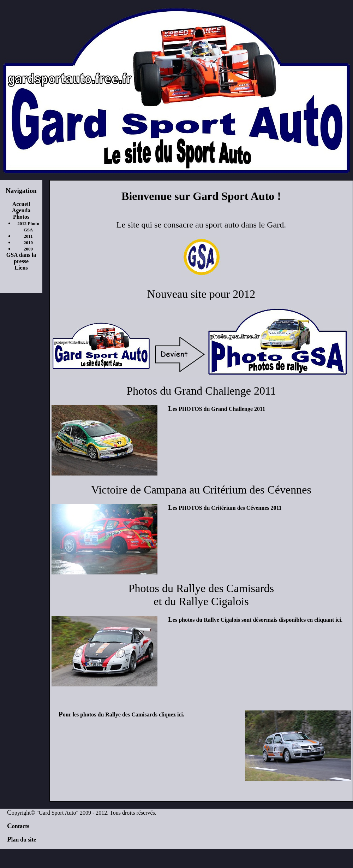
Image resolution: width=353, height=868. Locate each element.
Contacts (18, 826)
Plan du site (22, 840)
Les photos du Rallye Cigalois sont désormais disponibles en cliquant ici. (255, 620)
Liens (21, 268)
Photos (21, 217)
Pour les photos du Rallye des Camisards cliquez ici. (121, 715)
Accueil (21, 204)
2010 (28, 243)
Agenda (21, 210)
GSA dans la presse (21, 258)
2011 (28, 236)
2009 (28, 249)
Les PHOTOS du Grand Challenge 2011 (217, 409)
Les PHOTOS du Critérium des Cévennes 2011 (225, 508)
